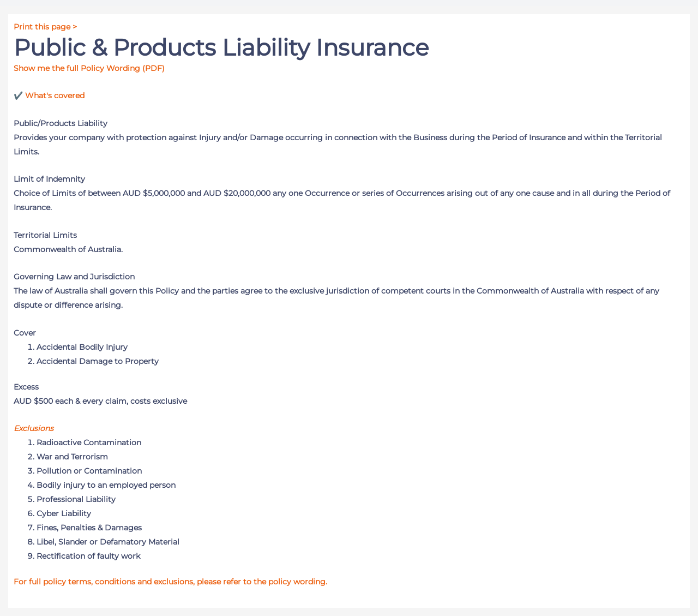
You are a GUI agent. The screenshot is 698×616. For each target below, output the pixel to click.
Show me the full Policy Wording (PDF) (89, 68)
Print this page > (45, 27)
